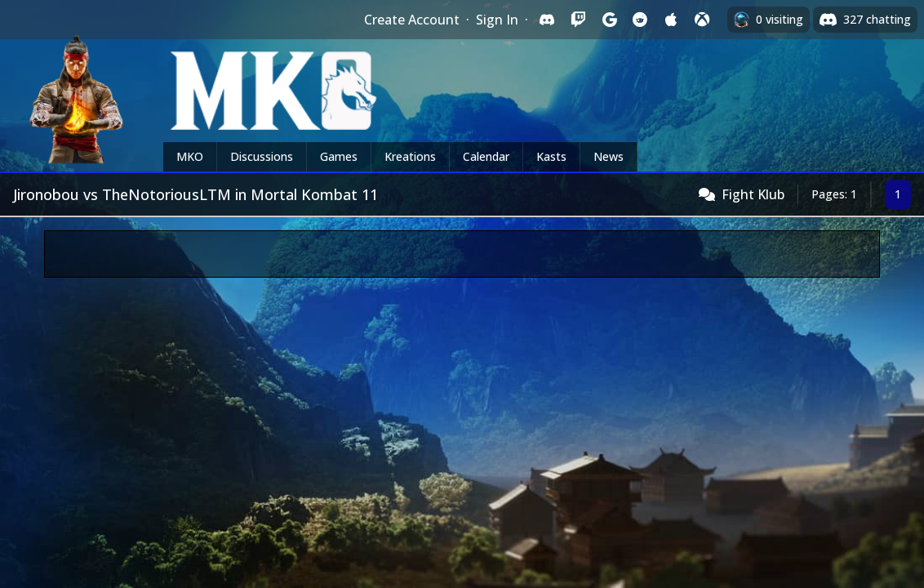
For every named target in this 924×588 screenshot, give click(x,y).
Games (339, 156)
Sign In (497, 20)
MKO (190, 156)
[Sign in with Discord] (547, 20)
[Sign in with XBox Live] (702, 20)
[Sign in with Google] (609, 20)
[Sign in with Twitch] (578, 20)
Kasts (551, 156)
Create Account (412, 20)
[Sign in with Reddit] (640, 20)
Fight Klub (753, 194)
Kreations (410, 156)
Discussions (262, 156)
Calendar (486, 156)
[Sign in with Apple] (671, 20)
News (609, 156)
